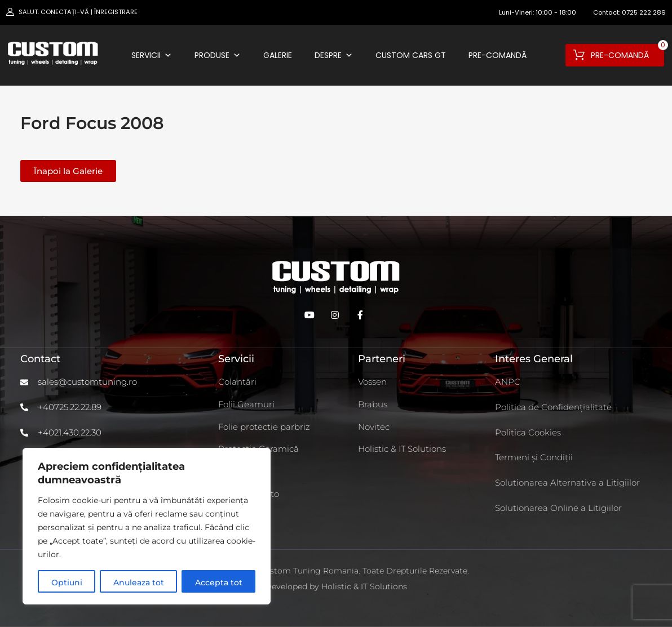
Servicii (152, 55)
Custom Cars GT (411, 55)
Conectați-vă (65, 12)
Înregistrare (116, 12)
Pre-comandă (498, 55)
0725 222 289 (644, 12)
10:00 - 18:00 (556, 12)
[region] (147, 526)
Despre (334, 55)
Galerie (278, 55)
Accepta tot (219, 582)
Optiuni (67, 582)
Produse (218, 55)
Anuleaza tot (139, 582)
